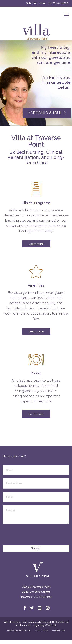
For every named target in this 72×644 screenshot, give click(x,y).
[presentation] (32, 537)
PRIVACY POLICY (41, 631)
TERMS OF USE (58, 631)
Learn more (36, 244)
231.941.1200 (60, 3)
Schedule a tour (36, 3)
